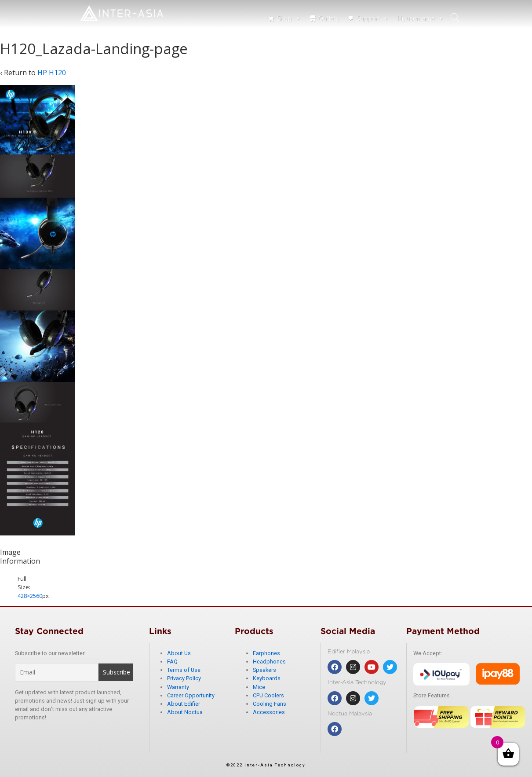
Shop (289, 18)
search (457, 18)
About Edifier (184, 704)
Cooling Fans (270, 704)
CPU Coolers (268, 695)
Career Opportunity (191, 695)
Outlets (329, 18)
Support (373, 18)
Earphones (266, 653)
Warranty (178, 687)
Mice (259, 687)
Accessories (269, 712)
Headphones (269, 662)
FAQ (172, 662)
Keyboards (267, 678)
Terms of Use (184, 670)
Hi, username (421, 18)
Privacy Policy (184, 678)
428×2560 (30, 596)
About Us (179, 653)
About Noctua (185, 712)
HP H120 (52, 73)
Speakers (264, 670)
